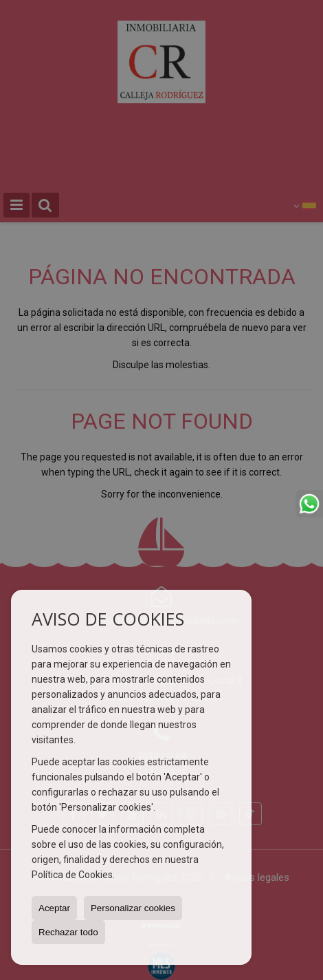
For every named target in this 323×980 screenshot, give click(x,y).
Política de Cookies (72, 875)
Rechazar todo (68, 932)
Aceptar (54, 908)
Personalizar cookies (133, 908)
